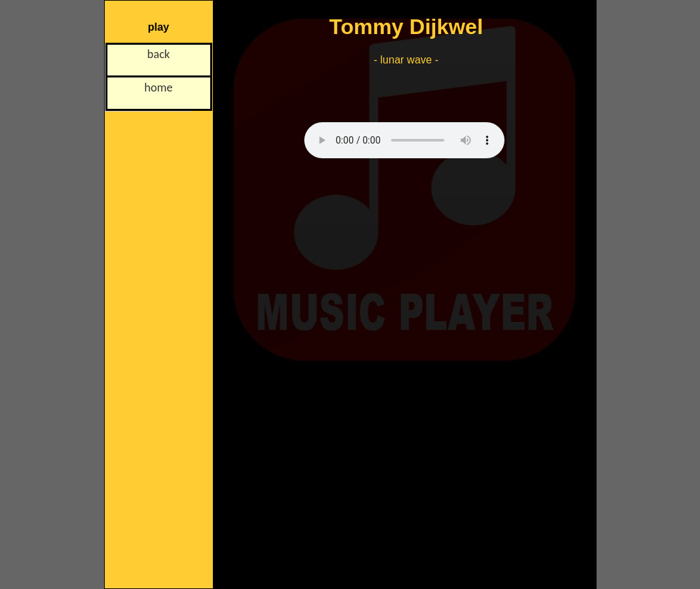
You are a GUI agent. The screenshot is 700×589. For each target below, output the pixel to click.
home (158, 87)
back (159, 54)
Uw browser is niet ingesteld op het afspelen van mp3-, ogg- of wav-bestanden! (404, 140)
